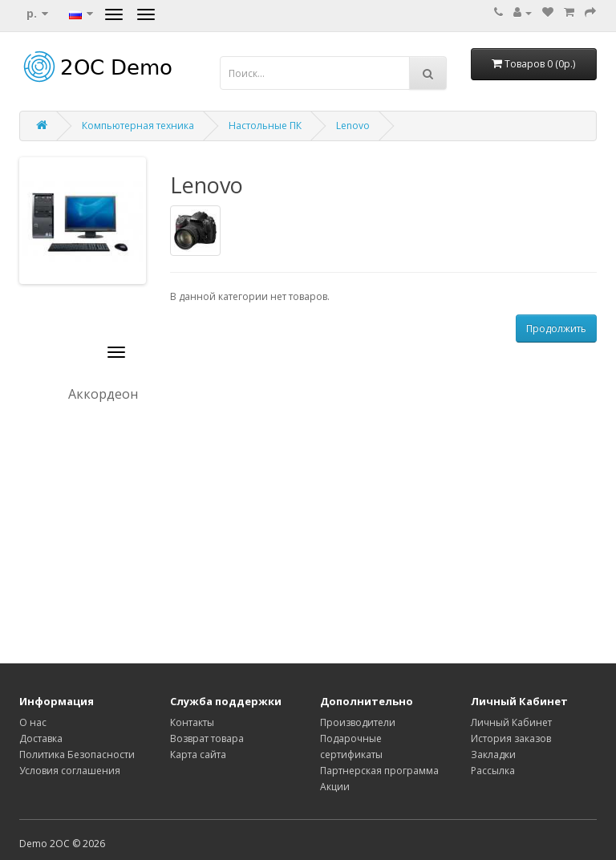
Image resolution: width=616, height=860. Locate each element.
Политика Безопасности (77, 755)
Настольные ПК (265, 126)
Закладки (493, 755)
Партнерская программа (379, 771)
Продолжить (556, 329)
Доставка (41, 738)
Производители (358, 722)
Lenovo (353, 126)
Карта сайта (198, 755)
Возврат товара (207, 738)
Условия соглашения (70, 771)
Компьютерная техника (138, 126)
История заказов (511, 738)
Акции (335, 787)
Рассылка (493, 771)
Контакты (192, 722)
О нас (33, 722)
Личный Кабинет (511, 722)
